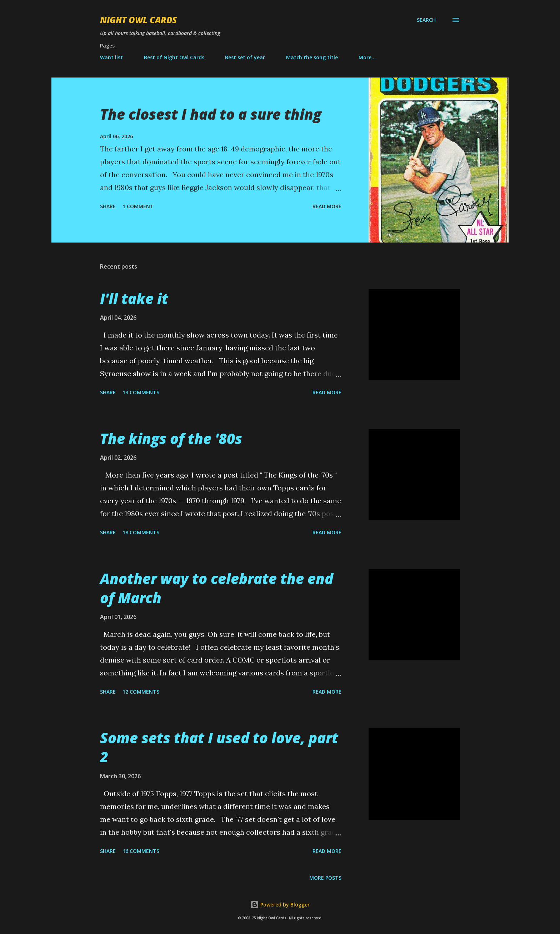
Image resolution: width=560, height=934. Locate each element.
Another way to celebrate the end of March (217, 588)
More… (367, 57)
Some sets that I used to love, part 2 (219, 747)
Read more (327, 206)
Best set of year (245, 57)
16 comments (141, 851)
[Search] (426, 20)
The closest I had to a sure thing (211, 114)
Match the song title (312, 57)
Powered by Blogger (280, 905)
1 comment (138, 206)
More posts (325, 878)
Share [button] (108, 206)
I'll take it (134, 298)
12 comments (141, 692)
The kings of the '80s (171, 438)
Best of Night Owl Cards (174, 57)
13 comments (141, 392)
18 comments (141, 532)
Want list (111, 57)
